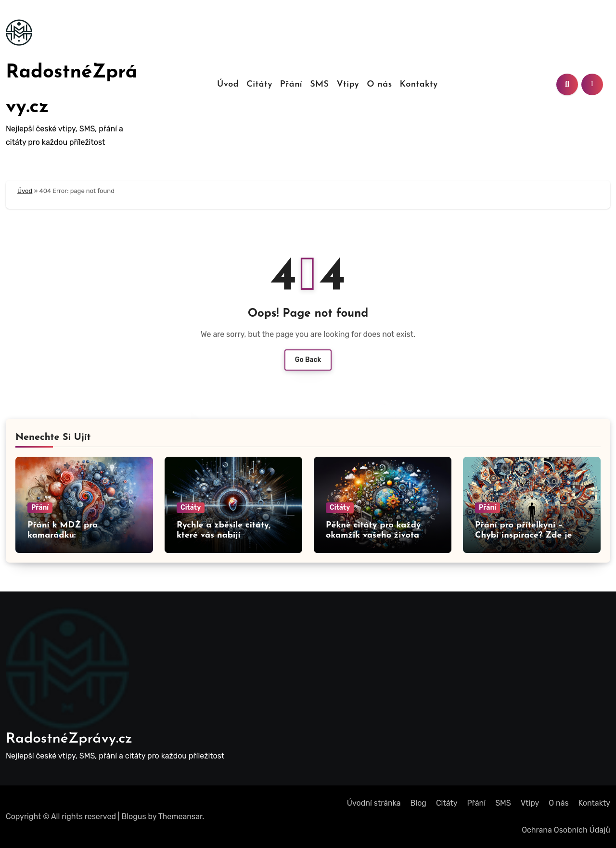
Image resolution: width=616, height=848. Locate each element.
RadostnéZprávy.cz (69, 739)
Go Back (308, 360)
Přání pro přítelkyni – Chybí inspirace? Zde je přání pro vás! (523, 536)
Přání (291, 84)
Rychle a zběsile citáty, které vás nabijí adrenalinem (224, 536)
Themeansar (180, 816)
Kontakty (419, 84)
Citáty (259, 84)
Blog (418, 803)
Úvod (228, 84)
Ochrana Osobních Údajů (566, 830)
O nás (379, 84)
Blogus (134, 816)
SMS (319, 84)
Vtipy (348, 84)
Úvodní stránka (374, 803)
